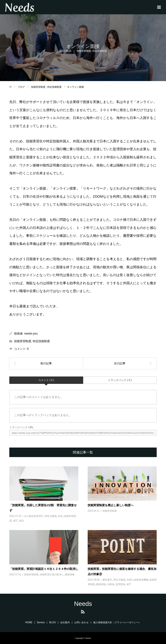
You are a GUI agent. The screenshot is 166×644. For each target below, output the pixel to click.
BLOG (53, 622)
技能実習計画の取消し (52, 574)
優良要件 (107, 580)
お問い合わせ (81, 622)
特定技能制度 (100, 51)
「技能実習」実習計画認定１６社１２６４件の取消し (44, 569)
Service (41, 622)
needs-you (31, 334)
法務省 (111, 584)
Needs (83, 604)
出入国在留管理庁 (34, 516)
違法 (21, 521)
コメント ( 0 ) (46, 380)
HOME (29, 622)
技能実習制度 (84, 51)
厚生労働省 (51, 516)
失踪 (60, 516)
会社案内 (65, 622)
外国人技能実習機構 (138, 580)
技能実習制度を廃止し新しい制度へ (111, 505)
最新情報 (70, 574)
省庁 (15, 521)
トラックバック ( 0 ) (120, 380)
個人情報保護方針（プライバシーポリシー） (117, 622)
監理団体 (120, 584)
